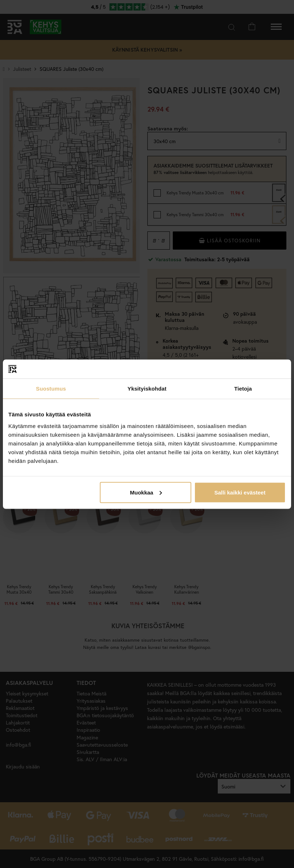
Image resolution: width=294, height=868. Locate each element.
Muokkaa (146, 492)
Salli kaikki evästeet (240, 492)
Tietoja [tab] (243, 389)
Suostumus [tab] (51, 389)
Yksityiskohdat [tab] (147, 389)
